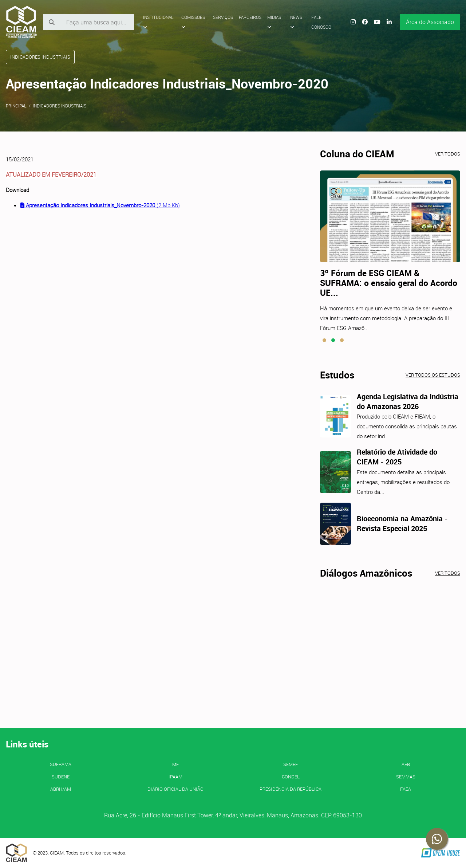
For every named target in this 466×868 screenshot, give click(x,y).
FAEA (406, 789)
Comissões (193, 22)
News (296, 22)
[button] (324, 340)
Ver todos (448, 154)
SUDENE (61, 777)
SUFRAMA (61, 764)
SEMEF (291, 764)
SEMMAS (406, 777)
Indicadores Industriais (60, 106)
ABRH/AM (61, 789)
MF (175, 764)
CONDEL (291, 777)
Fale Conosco (321, 22)
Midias (274, 22)
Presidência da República (291, 789)
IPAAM (175, 777)
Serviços (223, 17)
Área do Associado (430, 22)
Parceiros (250, 17)
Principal (16, 106)
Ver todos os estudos (433, 375)
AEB (406, 764)
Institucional (158, 22)
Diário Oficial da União (175, 789)
